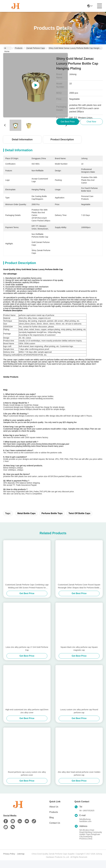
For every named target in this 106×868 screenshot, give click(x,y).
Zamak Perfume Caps (36, 48)
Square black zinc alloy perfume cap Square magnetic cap (79, 656)
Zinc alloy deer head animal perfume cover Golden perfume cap (79, 781)
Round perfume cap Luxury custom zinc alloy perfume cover (27, 781)
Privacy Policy (9, 862)
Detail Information (22, 140)
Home (7, 48)
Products (19, 48)
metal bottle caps (26, 521)
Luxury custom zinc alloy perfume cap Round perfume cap (79, 719)
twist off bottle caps (79, 521)
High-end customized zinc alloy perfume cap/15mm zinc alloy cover (27, 719)
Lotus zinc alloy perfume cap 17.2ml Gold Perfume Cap (27, 656)
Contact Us (55, 831)
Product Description (62, 140)
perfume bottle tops (52, 521)
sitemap (21, 862)
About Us (54, 814)
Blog (52, 825)
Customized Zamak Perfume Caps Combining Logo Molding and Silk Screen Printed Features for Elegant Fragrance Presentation (27, 594)
